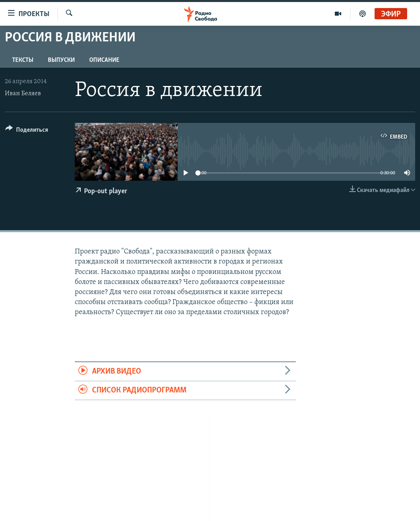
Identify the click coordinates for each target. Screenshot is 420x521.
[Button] (27, 131)
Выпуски (61, 60)
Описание (104, 60)
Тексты (23, 60)
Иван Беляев (23, 94)
